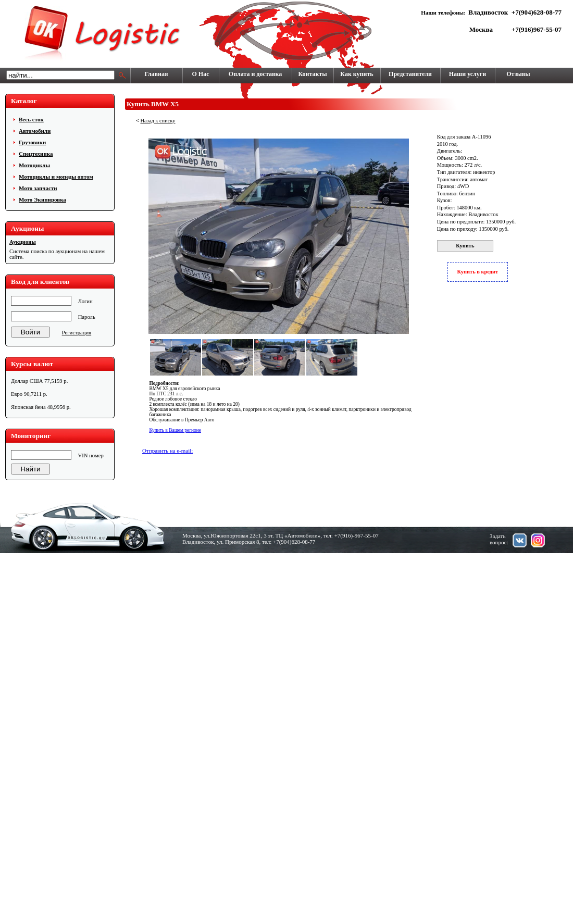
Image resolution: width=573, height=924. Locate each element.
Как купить (357, 74)
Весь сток (31, 119)
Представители (410, 74)
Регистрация (77, 333)
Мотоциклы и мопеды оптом (56, 177)
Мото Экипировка (42, 199)
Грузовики (32, 142)
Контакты (312, 74)
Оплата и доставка (255, 74)
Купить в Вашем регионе (175, 430)
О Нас (201, 74)
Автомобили (35, 131)
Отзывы (518, 74)
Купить (465, 246)
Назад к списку (158, 121)
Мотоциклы (34, 165)
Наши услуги (468, 74)
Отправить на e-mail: (167, 451)
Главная (157, 74)
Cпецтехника (36, 154)
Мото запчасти (38, 188)
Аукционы (23, 242)
